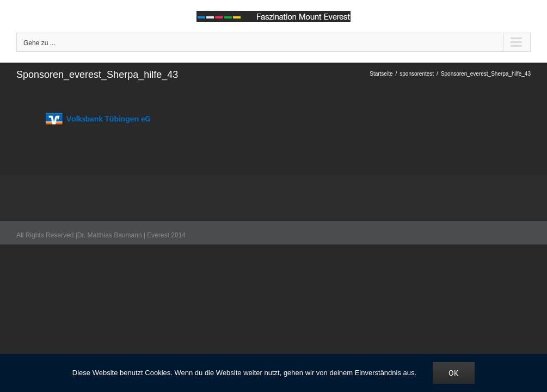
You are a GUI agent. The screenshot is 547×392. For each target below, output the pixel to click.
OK (454, 373)
